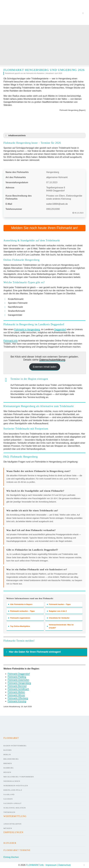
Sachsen (8, 799)
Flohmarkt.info (10, 341)
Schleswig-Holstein (15, 808)
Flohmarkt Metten (16, 692)
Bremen (8, 763)
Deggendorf (60, 329)
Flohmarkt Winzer (16, 695)
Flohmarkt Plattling (17, 677)
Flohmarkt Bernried (17, 686)
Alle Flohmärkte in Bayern (20, 604)
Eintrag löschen (11, 857)
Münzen (8, 828)
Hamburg (9, 768)
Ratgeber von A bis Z (57, 611)
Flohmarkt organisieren (19, 618)
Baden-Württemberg (15, 746)
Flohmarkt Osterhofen (18, 680)
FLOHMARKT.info (35, 865)
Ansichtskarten (12, 824)
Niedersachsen (12, 781)
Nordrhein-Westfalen (16, 786)
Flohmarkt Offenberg (18, 698)
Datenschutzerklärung (52, 360)
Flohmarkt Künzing (17, 701)
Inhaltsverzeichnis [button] (15, 135)
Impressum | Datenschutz (58, 865)
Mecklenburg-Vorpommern (19, 777)
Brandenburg (11, 759)
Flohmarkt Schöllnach (18, 689)
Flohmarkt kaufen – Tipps (59, 604)
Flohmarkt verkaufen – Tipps (21, 611)
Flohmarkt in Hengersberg (27, 329)
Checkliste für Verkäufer (58, 618)
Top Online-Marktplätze (19, 626)
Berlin (7, 754)
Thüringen (9, 812)
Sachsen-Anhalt (12, 803)
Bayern (7, 750)
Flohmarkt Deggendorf (19, 674)
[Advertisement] (44, 46)
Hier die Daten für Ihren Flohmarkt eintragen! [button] (33, 652)
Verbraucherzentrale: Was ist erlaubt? (60, 626)
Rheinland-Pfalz (13, 790)
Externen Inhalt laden (45, 367)
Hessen (7, 772)
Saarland (9, 794)
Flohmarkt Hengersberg (19, 683)
